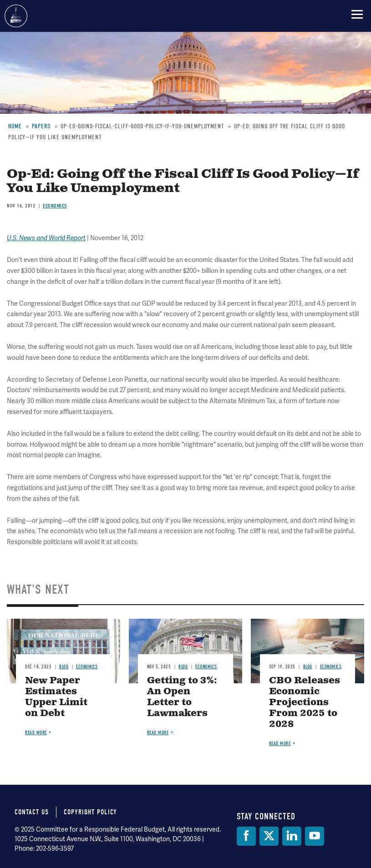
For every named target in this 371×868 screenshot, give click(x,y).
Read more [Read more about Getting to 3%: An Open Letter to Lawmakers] (158, 733)
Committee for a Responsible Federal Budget (16, 16)
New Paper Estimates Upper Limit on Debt (56, 697)
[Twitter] (269, 836)
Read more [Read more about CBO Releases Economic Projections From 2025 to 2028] (280, 744)
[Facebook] (246, 836)
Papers (41, 126)
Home (15, 126)
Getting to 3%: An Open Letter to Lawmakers (182, 697)
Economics (55, 206)
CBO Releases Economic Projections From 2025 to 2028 (305, 703)
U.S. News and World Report (46, 238)
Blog (64, 667)
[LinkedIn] (292, 836)
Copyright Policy (90, 812)
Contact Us (32, 812)
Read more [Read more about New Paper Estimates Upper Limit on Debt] (36, 733)
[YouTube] (315, 836)
